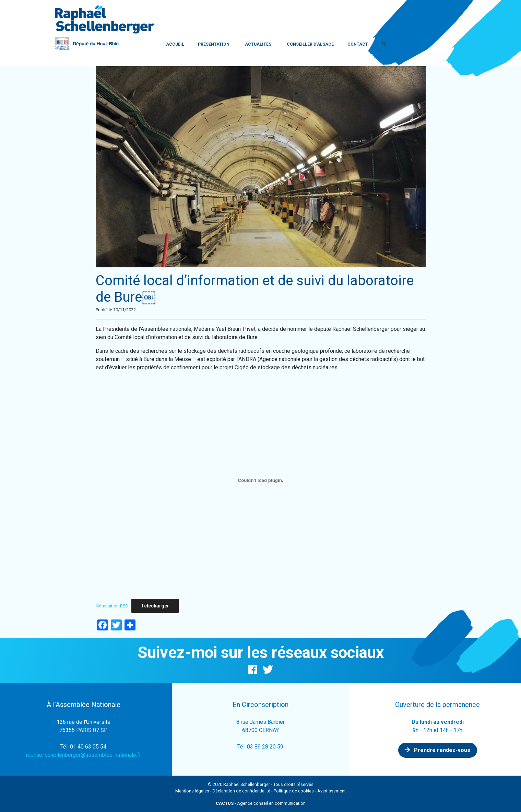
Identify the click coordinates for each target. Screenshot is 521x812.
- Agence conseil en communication (261, 803)
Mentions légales (192, 791)
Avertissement (331, 791)
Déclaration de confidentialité (241, 791)
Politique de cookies (294, 791)
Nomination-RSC (112, 606)
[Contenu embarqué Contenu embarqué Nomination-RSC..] (261, 480)
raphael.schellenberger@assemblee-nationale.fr (84, 755)
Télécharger (155, 606)
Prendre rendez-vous (438, 750)
